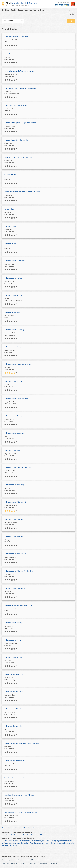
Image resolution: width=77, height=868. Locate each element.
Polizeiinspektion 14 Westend (15, 261)
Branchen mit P (20, 828)
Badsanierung (14, 841)
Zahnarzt (15, 845)
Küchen (16, 843)
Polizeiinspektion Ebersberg (14, 330)
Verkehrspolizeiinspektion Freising (16, 778)
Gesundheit (10, 835)
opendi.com (54, 863)
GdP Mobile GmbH (11, 175)
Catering (22, 841)
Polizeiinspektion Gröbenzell (14, 450)
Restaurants (36, 835)
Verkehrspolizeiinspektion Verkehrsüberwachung (21, 812)
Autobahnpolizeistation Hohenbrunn (17, 37)
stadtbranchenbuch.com (10, 863)
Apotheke (5, 841)
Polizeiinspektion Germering (14, 433)
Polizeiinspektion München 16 (15, 588)
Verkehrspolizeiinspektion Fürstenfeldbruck (19, 795)
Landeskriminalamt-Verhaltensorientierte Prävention (22, 192)
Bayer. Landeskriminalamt (13, 54)
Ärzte (4, 835)
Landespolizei (9, 209)
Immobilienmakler (65, 841)
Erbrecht (60, 843)
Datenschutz (22, 860)
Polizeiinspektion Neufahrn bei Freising (18, 605)
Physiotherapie (68, 843)
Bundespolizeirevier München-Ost (16, 140)
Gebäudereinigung (52, 841)
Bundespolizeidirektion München (16, 106)
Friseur (28, 841)
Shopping (44, 835)
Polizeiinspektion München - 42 (15, 554)
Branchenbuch (7, 828)
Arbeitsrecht (52, 843)
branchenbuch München (21, 3)
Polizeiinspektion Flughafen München (17, 364)
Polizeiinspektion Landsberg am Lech (17, 468)
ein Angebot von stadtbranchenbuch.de (17, 5)
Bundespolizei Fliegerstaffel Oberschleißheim (20, 88)
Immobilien (27, 835)
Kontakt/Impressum (9, 860)
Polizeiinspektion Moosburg (14, 485)
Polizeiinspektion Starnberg (14, 657)
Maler (21, 843)
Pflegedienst (33, 843)
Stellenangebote (41, 860)
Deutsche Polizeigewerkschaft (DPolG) (18, 157)
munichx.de (43, 863)
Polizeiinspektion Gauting (13, 416)
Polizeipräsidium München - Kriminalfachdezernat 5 (22, 743)
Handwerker (19, 835)
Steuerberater (7, 845)
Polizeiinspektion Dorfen (13, 312)
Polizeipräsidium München (14, 692)
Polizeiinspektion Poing (13, 640)
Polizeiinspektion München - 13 (15, 502)
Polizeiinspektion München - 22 (15, 519)
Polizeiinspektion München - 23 (15, 537)
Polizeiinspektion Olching (13, 623)
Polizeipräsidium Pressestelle (15, 761)
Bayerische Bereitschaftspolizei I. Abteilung (19, 71)
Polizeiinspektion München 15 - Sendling (19, 571)
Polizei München (34, 828)
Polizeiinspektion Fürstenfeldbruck (16, 399)
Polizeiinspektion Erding (13, 347)
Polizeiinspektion (10, 226)
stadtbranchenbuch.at (29, 863)
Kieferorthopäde (7, 843)
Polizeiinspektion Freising (13, 381)
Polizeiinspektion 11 (11, 243)
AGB (31, 860)
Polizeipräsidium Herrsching (14, 674)
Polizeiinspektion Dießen (13, 295)
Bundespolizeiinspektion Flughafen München (20, 123)
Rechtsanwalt (43, 843)
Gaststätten (35, 841)
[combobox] (3, 21)
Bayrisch (42, 841)
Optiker (26, 843)
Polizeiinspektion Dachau (13, 278)
